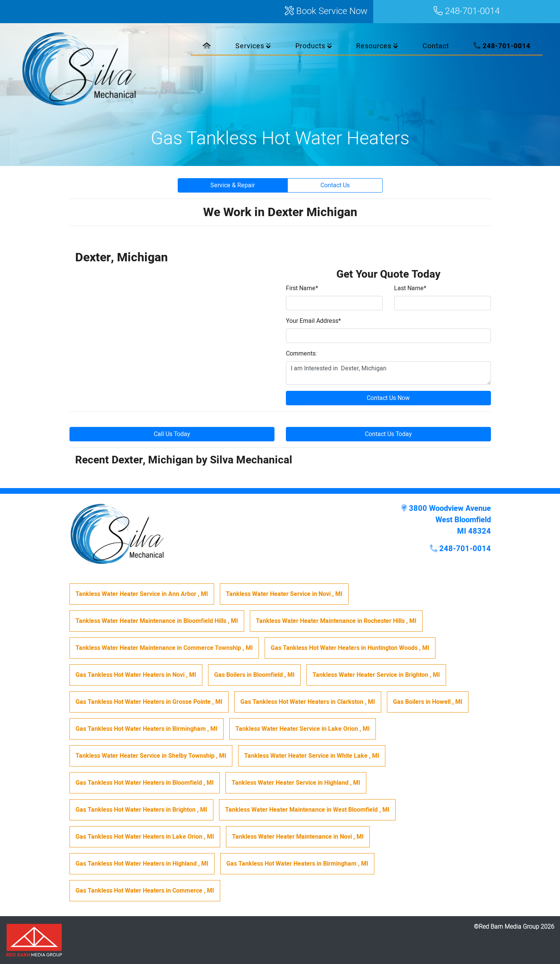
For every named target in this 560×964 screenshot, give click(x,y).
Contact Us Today (388, 434)
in (142, 594)
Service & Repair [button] (233, 185)
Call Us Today (172, 434)
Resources (377, 46)
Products (314, 46)
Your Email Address (313, 321)
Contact (436, 46)
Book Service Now (326, 12)
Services (253, 46)
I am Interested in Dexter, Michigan (388, 373)
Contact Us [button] (335, 185)
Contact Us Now (388, 398)
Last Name (410, 288)
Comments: (301, 354)
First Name (302, 288)
